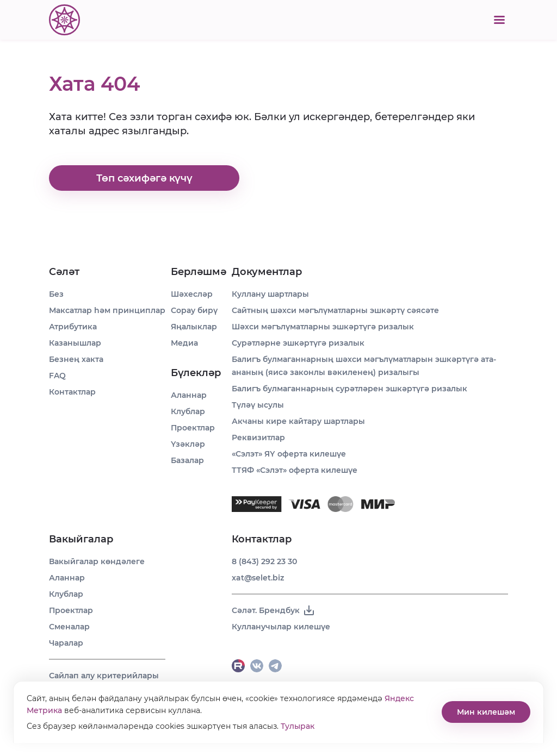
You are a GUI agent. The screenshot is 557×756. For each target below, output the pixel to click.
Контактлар (72, 392)
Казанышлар (75, 343)
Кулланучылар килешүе (281, 627)
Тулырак (298, 726)
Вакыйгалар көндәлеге (97, 561)
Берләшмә (199, 272)
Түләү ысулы (258, 405)
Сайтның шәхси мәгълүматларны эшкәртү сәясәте (335, 310)
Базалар (187, 460)
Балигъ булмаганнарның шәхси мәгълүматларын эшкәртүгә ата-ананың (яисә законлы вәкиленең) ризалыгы (364, 366)
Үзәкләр (188, 444)
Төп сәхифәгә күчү (144, 178)
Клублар (66, 594)
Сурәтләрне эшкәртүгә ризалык (298, 343)
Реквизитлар (258, 438)
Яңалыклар (194, 327)
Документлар (267, 272)
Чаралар (66, 643)
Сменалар (69, 627)
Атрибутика (73, 327)
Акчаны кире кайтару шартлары (298, 421)
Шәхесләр (192, 294)
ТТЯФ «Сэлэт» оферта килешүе (295, 470)
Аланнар (67, 578)
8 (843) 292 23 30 (264, 561)
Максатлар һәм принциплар (107, 310)
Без (56, 294)
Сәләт (64, 272)
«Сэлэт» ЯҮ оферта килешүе (289, 454)
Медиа (184, 343)
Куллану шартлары (270, 294)
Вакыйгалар (81, 539)
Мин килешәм (486, 712)
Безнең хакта (76, 359)
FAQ (57, 376)
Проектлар (71, 610)
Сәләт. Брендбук (274, 610)
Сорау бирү (194, 310)
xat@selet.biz (258, 578)
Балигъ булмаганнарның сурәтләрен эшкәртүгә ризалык (349, 389)
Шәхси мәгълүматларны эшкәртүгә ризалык (323, 327)
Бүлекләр (196, 373)
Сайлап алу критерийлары (104, 676)
